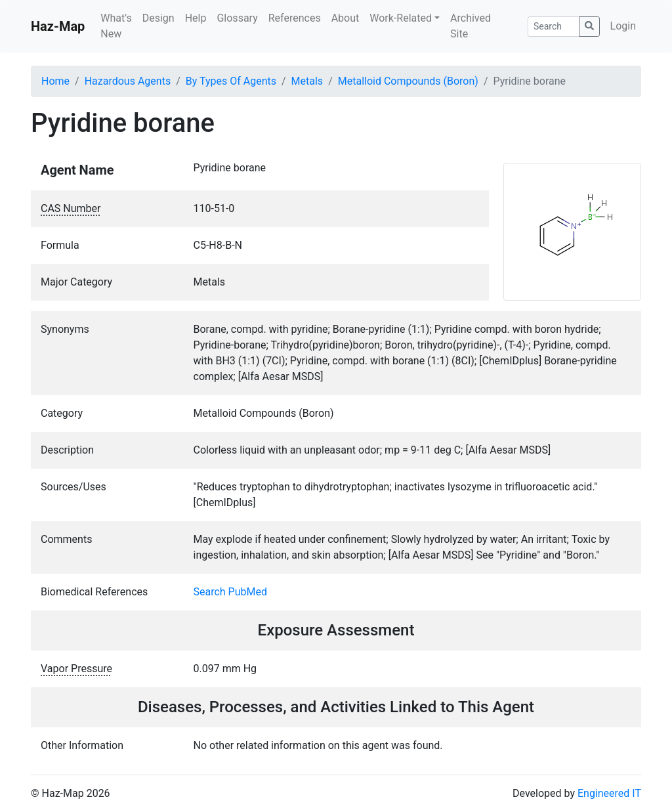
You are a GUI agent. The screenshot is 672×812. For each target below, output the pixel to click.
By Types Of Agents (231, 81)
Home (55, 81)
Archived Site (471, 26)
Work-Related (401, 18)
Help (196, 18)
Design (158, 18)
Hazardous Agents (128, 81)
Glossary (237, 18)
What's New (116, 26)
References (295, 18)
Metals (307, 81)
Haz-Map (58, 26)
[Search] (554, 27)
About (346, 18)
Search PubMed (231, 592)
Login (623, 26)
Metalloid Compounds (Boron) (408, 81)
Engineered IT (609, 793)
